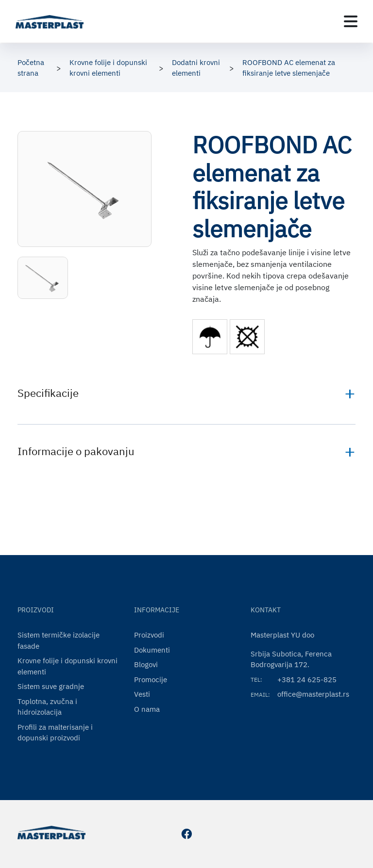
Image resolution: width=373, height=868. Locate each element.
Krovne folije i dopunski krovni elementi (68, 666)
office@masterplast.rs (313, 694)
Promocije (151, 680)
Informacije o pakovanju (76, 451)
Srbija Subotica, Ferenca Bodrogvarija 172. (291, 659)
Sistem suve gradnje (51, 686)
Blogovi (146, 664)
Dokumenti (152, 650)
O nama (147, 709)
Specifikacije (48, 393)
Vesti (142, 694)
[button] (43, 278)
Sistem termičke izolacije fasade (59, 640)
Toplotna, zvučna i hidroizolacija (47, 707)
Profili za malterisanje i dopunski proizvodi (55, 733)
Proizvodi (149, 635)
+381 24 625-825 (307, 680)
